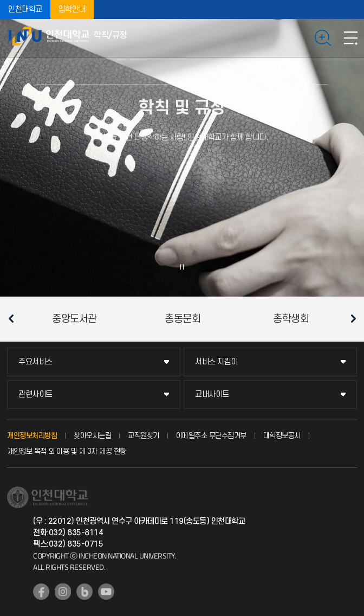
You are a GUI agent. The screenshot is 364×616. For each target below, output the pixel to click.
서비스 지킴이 (216, 362)
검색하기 (323, 38)
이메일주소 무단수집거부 (211, 436)
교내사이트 (212, 394)
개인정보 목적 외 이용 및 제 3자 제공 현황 (67, 451)
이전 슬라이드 (11, 318)
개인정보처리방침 (32, 436)
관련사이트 (35, 394)
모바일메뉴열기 (350, 38)
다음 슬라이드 (353, 318)
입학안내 (72, 9)
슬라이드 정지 (182, 267)
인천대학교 (25, 9)
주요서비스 (35, 362)
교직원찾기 (144, 436)
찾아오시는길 (92, 436)
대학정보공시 (282, 436)
